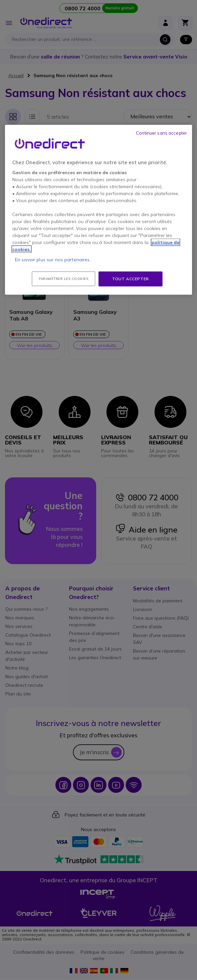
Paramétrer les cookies (64, 279)
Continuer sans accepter (162, 133)
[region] (98, 210)
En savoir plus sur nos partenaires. (53, 260)
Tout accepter (131, 279)
